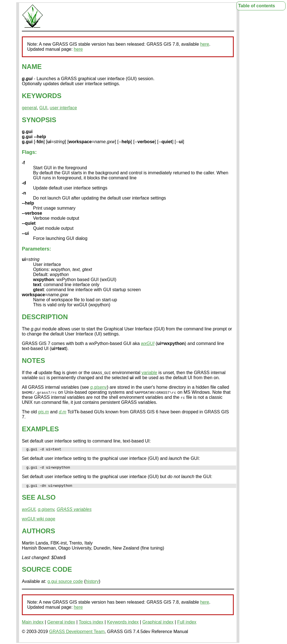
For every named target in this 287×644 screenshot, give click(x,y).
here (205, 44)
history (92, 584)
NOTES (33, 361)
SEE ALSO (39, 500)
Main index (33, 625)
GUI (43, 108)
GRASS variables (74, 512)
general (29, 108)
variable (149, 373)
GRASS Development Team (77, 634)
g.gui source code (65, 584)
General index (61, 625)
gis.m (43, 412)
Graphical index (158, 625)
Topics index (91, 625)
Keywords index (123, 625)
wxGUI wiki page (39, 521)
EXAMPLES (40, 429)
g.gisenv (99, 387)
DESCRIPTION (45, 317)
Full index (187, 625)
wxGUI (148, 343)
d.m (63, 412)
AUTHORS (39, 533)
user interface (63, 108)
